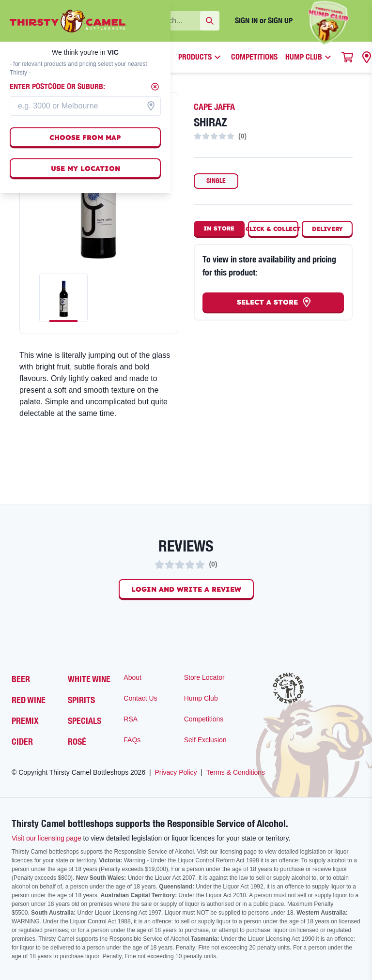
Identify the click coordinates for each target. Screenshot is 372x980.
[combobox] (85, 106)
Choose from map (85, 138)
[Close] (155, 87)
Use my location (85, 168)
